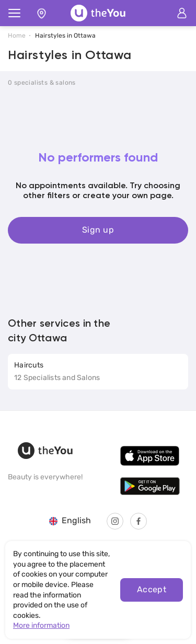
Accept (152, 589)
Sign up (98, 230)
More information (41, 625)
